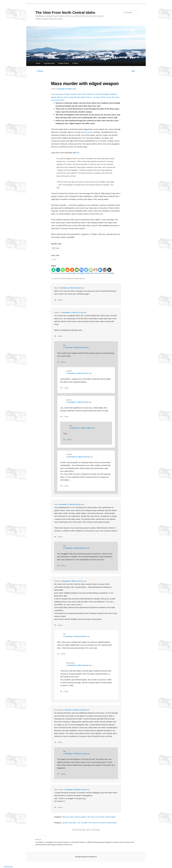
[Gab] (53, 270)
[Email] (77, 270)
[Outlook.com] (100, 270)
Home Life (89, 273)
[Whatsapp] (63, 270)
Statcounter (8, 867)
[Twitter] (86, 270)
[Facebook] (81, 270)
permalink (111, 273)
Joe (74, 89)
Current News (72, 273)
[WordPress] (105, 270)
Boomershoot (88, 132)
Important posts (49, 63)
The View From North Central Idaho (65, 13)
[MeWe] (58, 270)
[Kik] (109, 270)
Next (134, 71)
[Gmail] (95, 270)
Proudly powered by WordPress (86, 857)
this (78, 153)
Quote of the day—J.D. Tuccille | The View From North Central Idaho (90, 823)
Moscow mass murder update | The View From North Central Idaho (89, 817)
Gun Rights (81, 273)
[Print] (72, 270)
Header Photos (63, 63)
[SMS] (91, 270)
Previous (39, 71)
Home (38, 63)
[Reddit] (67, 270)
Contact (75, 63)
